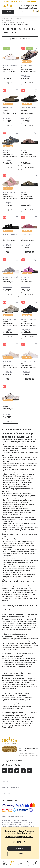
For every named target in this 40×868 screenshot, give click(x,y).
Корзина (21, 863)
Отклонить (19, 854)
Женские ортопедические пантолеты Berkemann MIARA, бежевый (10, 366)
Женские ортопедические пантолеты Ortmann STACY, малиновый (28, 239)
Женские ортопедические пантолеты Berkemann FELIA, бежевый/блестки (29, 366)
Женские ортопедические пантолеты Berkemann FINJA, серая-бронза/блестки (10, 323)
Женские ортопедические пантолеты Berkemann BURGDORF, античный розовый (10, 197)
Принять (19, 848)
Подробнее (11, 83)
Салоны (36, 863)
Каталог (13, 863)
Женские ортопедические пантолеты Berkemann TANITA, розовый (28, 281)
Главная (4, 863)
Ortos (30, 586)
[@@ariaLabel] (17, 49)
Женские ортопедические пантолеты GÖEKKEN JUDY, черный (28, 112)
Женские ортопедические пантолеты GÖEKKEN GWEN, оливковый (28, 197)
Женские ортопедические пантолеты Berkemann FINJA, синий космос (28, 323)
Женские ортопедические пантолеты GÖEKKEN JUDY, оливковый (9, 112)
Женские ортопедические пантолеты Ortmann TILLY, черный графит (9, 239)
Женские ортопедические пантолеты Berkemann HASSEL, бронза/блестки (10, 408)
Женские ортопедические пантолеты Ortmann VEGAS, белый (9, 70)
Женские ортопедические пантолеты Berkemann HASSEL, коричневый (28, 70)
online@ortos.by (11, 765)
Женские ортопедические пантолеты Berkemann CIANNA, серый (10, 281)
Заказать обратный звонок (29, 8)
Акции (28, 863)
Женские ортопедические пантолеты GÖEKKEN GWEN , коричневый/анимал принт (28, 154)
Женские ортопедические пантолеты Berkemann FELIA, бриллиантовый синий (10, 154)
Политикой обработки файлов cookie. (19, 837)
